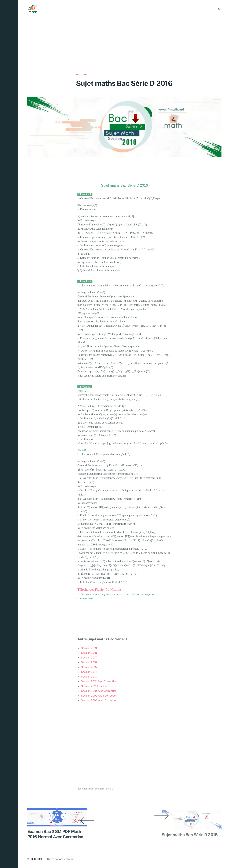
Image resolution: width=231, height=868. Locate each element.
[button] (9, 434)
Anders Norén (67, 859)
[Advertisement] (124, 52)
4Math (40, 859)
